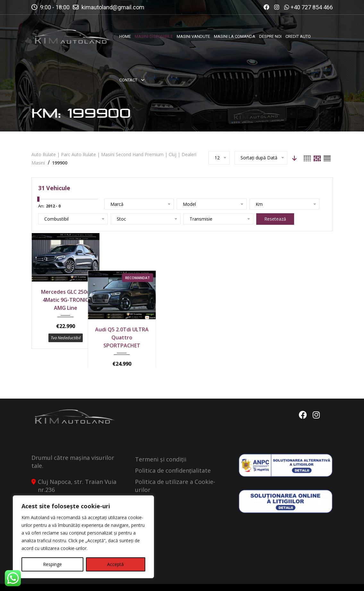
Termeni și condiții (161, 442)
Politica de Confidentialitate (266, 580)
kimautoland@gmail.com (113, 7)
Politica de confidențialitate (173, 453)
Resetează (275, 219)
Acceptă (115, 564)
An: (41, 206)
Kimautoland (97, 580)
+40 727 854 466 (312, 7)
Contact (320, 580)
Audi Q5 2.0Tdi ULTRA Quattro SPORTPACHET (143, 300)
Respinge (52, 564)
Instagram (316, 398)
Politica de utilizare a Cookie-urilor (175, 469)
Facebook (303, 398)
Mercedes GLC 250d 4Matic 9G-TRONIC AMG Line (65, 300)
